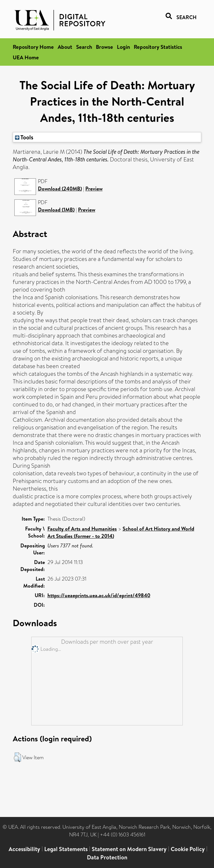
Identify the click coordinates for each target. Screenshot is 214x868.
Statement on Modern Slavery (129, 849)
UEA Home (26, 57)
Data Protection (107, 857)
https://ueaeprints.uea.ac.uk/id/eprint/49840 (99, 595)
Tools (24, 137)
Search (84, 47)
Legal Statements (66, 849)
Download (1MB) (56, 210)
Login (123, 47)
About (65, 47)
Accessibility (24, 849)
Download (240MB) (60, 189)
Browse (104, 47)
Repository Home (33, 47)
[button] (17, 757)
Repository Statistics (158, 47)
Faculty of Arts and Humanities (82, 529)
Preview (94, 189)
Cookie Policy (188, 849)
